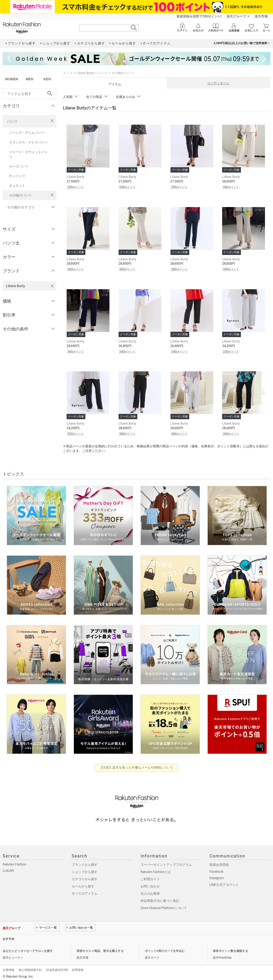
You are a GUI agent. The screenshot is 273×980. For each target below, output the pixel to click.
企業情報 (9, 968)
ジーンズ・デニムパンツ (27, 133)
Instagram (217, 876)
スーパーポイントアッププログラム (166, 862)
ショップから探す (85, 870)
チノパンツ (17, 176)
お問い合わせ (150, 884)
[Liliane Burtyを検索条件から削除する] (52, 286)
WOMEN (12, 79)
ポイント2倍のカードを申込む (165, 949)
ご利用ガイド (150, 877)
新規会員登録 (219, 862)
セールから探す (83, 884)
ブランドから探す (85, 862)
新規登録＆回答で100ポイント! (199, 16)
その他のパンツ (20, 195)
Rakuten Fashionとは (156, 870)
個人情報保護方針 (30, 968)
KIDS (47, 79)
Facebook (217, 869)
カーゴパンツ (19, 166)
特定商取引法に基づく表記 (160, 898)
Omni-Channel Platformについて (164, 906)
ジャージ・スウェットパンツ (28, 154)
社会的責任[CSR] (57, 968)
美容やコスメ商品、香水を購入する (100, 949)
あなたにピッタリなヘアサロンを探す (28, 949)
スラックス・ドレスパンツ (28, 142)
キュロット (17, 186)
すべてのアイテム (85, 891)
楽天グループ (236, 16)
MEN (29, 79)
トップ (68, 73)
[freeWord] (29, 94)
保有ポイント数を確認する (230, 949)
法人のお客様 (150, 891)
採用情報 (78, 968)
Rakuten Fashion (15, 862)
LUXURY (9, 868)
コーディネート (218, 83)
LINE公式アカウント (224, 882)
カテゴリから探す (85, 877)
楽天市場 (261, 16)
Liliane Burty (85, 73)
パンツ (12, 121)
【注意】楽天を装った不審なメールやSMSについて (137, 765)
